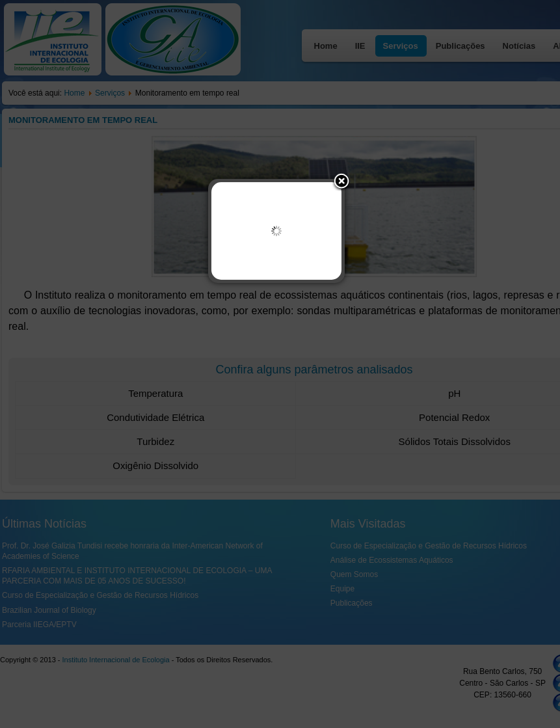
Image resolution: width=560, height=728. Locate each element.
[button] (341, 182)
